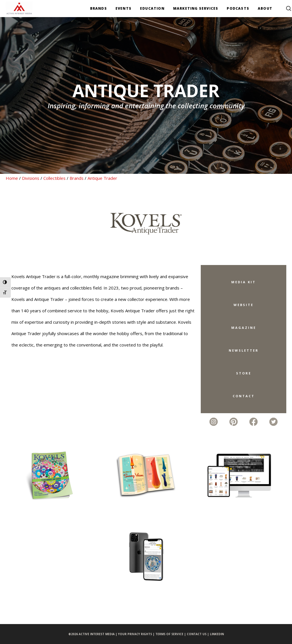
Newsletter (244, 350)
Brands (77, 178)
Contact (244, 396)
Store (244, 373)
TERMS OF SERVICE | (171, 634)
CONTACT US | (198, 634)
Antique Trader (102, 178)
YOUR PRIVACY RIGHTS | (137, 634)
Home (12, 178)
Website (244, 305)
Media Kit (244, 282)
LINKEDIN (217, 634)
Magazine (244, 328)
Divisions (31, 178)
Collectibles (54, 178)
